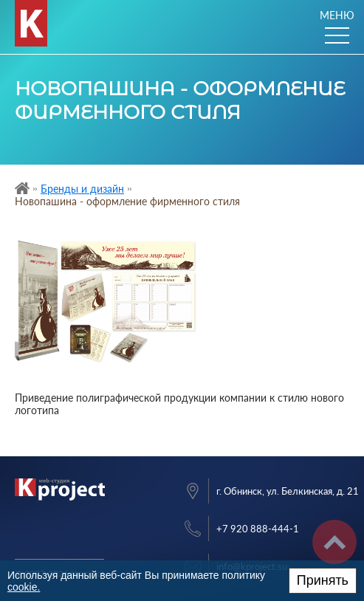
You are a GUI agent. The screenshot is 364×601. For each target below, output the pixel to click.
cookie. (24, 587)
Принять (323, 580)
